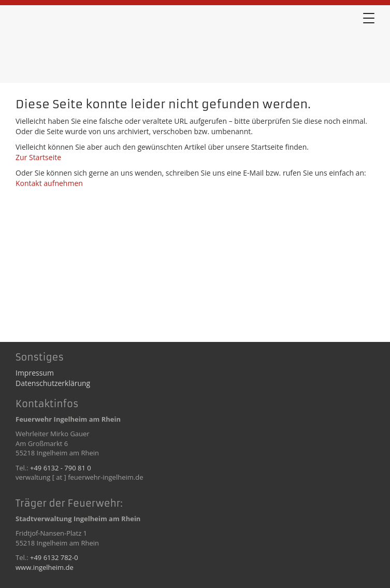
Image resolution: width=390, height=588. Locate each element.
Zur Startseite (38, 157)
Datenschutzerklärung (53, 383)
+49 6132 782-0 (54, 557)
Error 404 (67, 46)
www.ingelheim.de (45, 567)
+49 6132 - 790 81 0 (61, 468)
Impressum (35, 373)
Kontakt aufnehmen (49, 183)
